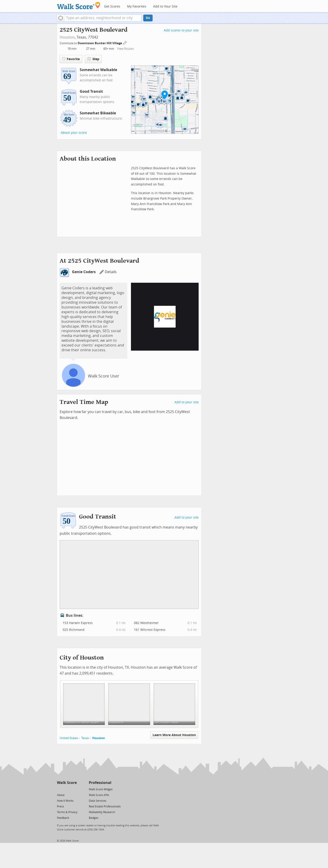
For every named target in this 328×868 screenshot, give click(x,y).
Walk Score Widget (101, 789)
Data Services (98, 801)
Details (108, 272)
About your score (74, 133)
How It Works (65, 801)
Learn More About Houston (174, 735)
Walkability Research (102, 812)
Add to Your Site (165, 6)
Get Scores (112, 6)
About (61, 795)
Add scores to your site (181, 30)
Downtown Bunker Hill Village (100, 43)
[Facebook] (67, 789)
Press (60, 806)
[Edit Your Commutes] (125, 42)
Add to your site (187, 402)
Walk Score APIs (99, 795)
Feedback (63, 818)
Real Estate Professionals (105, 806)
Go (148, 18)
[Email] (74, 789)
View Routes (125, 49)
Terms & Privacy (67, 812)
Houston (67, 37)
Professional (100, 783)
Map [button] (93, 59)
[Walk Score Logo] (79, 6)
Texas (85, 738)
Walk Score (67, 783)
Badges (94, 818)
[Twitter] (60, 789)
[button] (60, 18)
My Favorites (137, 6)
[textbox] (103, 18)
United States (69, 738)
